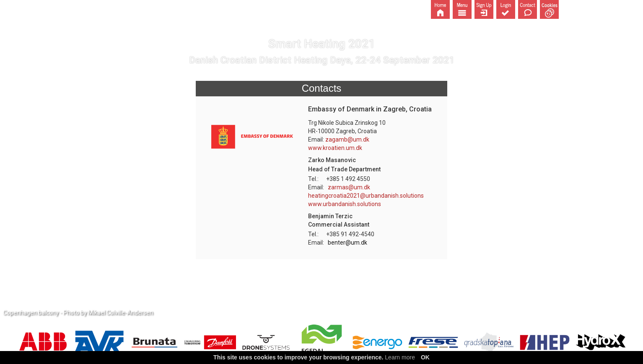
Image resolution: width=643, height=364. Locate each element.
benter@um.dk (347, 243)
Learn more (400, 357)
